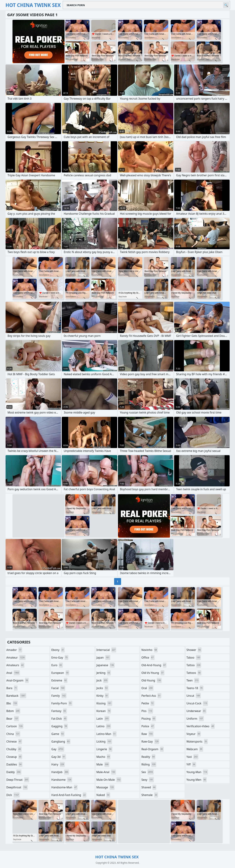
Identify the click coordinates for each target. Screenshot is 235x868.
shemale (150, 795)
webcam (195, 749)
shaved (149, 787)
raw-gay (150, 741)
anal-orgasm (18, 680)
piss (147, 711)
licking (104, 741)
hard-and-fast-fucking (69, 795)
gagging (60, 726)
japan (103, 658)
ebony (58, 650)
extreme (59, 680)
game (58, 734)
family (59, 696)
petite (148, 703)
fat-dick (59, 719)
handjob (60, 772)
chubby (14, 749)
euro (57, 665)
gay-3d (59, 757)
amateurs (15, 665)
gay (58, 749)
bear (13, 719)
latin (103, 719)
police (148, 726)
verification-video (201, 726)
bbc (12, 703)
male (103, 764)
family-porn (62, 703)
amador (14, 650)
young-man (197, 772)
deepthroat (17, 787)
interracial (106, 650)
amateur (16, 658)
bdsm (13, 711)
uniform (195, 719)
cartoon (15, 726)
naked (103, 795)
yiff (191, 764)
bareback (16, 696)
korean (104, 711)
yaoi (192, 757)
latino (104, 726)
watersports (197, 741)
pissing (149, 719)
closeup (14, 757)
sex (148, 772)
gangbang (61, 741)
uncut (194, 696)
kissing (104, 703)
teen (193, 680)
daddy (14, 772)
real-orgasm (153, 749)
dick (13, 795)
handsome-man (64, 787)
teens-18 (195, 688)
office (148, 658)
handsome (62, 780)
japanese (106, 665)
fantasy (59, 711)
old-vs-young (153, 673)
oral (147, 688)
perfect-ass (151, 696)
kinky (103, 696)
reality (148, 757)
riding (149, 764)
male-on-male (109, 780)
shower (194, 650)
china (13, 734)
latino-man (106, 734)
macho (104, 757)
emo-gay (60, 658)
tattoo (194, 665)
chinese (14, 741)
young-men (197, 780)
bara (12, 688)
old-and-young (154, 665)
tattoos (194, 673)
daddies (14, 764)
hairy (58, 764)
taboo (194, 658)
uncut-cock (197, 703)
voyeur (194, 734)
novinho (149, 650)
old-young (151, 680)
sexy (148, 780)
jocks (102, 688)
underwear (196, 711)
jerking (104, 673)
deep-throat (18, 780)
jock (102, 680)
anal (13, 673)
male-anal (106, 772)
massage (105, 787)
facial (58, 688)
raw (147, 734)
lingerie (104, 749)
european (60, 673)
